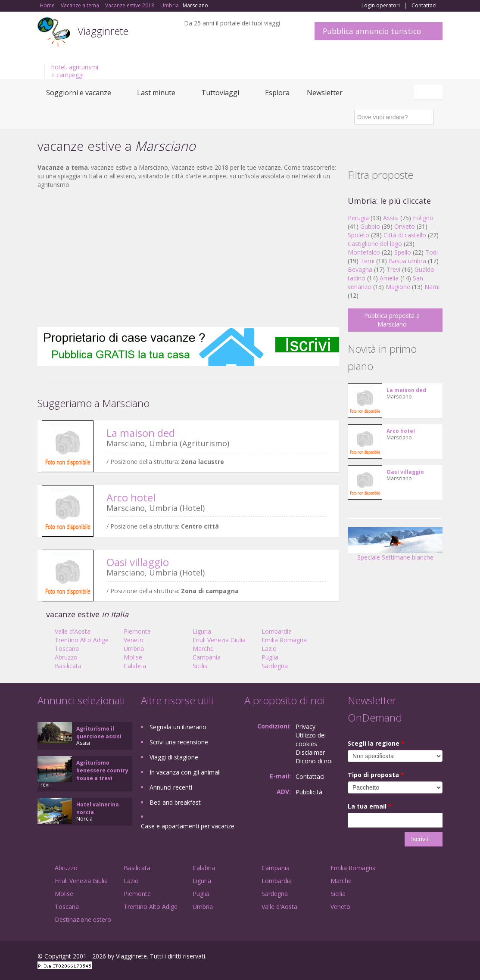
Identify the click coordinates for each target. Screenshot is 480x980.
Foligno (423, 218)
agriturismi (84, 67)
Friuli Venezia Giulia (219, 640)
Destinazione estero (83, 919)
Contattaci (424, 6)
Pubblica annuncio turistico (372, 31)
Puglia (270, 657)
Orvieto (405, 226)
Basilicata (68, 666)
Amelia (389, 278)
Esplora (277, 93)
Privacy (305, 726)
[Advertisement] (188, 258)
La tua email (370, 806)
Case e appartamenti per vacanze (188, 826)
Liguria (202, 631)
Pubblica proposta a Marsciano (392, 320)
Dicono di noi (314, 761)
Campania (207, 657)
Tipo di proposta (376, 775)
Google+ (396, 957)
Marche (203, 649)
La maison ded (141, 433)
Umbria (134, 649)
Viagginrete (103, 31)
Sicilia (200, 666)
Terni (367, 261)
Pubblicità (309, 792)
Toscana (67, 649)
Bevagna (360, 269)
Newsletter (325, 93)
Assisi (391, 218)
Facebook (378, 957)
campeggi (70, 75)
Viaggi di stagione (174, 757)
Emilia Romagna (284, 640)
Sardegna (275, 666)
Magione (398, 287)
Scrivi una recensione (179, 742)
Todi (432, 252)
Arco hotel (131, 497)
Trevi (393, 269)
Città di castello (405, 235)
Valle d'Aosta (73, 631)
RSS (438, 957)
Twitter (418, 957)
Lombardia (277, 631)
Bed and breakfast (175, 802)
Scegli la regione (376, 743)
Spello (403, 252)
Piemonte (137, 631)
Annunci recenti (171, 787)
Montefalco (364, 252)
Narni (432, 287)
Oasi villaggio (138, 562)
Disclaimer (310, 752)
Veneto (134, 640)
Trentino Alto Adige (82, 640)
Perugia (358, 218)
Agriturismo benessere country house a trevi (102, 770)
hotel (58, 67)
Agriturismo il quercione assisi (99, 733)
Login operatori (381, 6)
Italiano (430, 92)
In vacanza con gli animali (185, 772)
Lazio (269, 649)
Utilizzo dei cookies (311, 739)
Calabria (135, 666)
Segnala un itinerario (178, 727)
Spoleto (358, 235)
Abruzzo (66, 657)
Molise (133, 657)
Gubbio (370, 226)
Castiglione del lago (375, 244)
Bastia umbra (407, 261)
